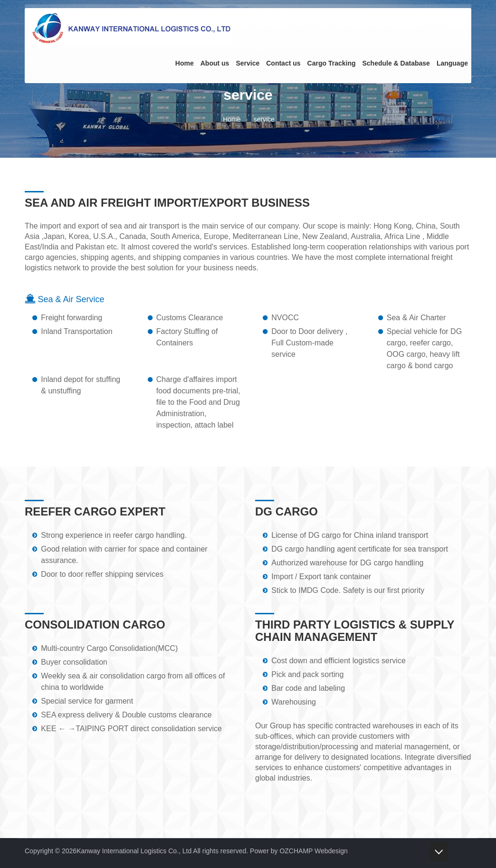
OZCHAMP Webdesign (313, 851)
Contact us (283, 63)
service (264, 119)
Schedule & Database (396, 63)
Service (248, 63)
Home (185, 63)
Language (452, 63)
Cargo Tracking (332, 63)
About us (215, 63)
